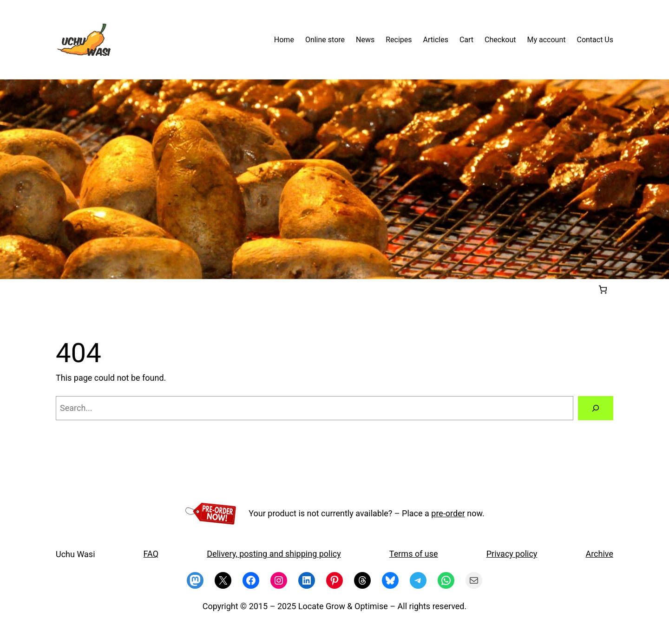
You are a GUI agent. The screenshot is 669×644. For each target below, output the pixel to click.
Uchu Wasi (75, 554)
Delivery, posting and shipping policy (274, 554)
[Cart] (603, 289)
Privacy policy (512, 554)
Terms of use (414, 554)
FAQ (151, 554)
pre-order (448, 513)
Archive (599, 554)
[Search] (596, 408)
